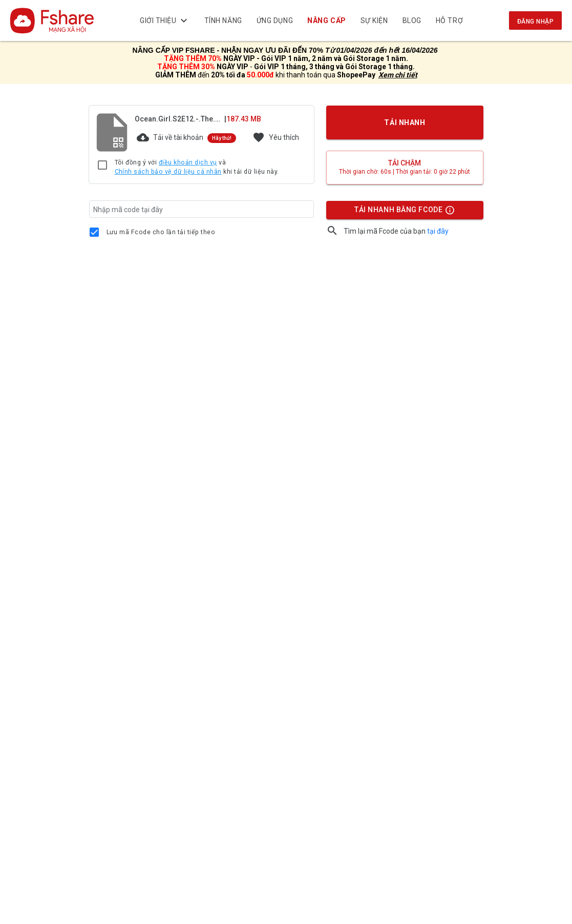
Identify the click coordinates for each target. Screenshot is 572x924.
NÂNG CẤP (326, 20)
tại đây (438, 231)
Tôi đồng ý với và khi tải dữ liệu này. (197, 167)
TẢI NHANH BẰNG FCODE (400, 212)
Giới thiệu (165, 20)
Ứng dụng (275, 20)
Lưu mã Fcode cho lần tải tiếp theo (161, 232)
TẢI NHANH (405, 122)
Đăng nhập (535, 22)
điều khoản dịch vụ (188, 162)
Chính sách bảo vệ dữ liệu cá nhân (168, 172)
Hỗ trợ (449, 20)
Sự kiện (374, 20)
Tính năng (223, 20)
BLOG (412, 20)
